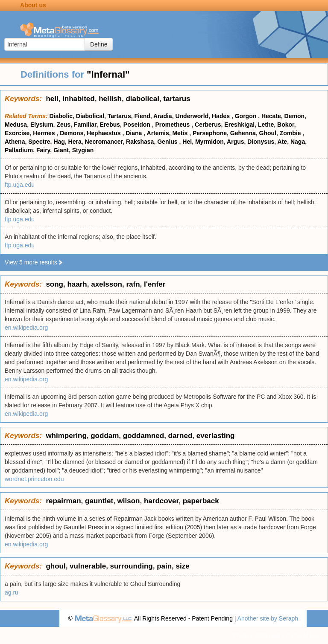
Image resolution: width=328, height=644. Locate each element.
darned (180, 436)
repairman (63, 501)
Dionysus (261, 142)
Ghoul (268, 133)
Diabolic (61, 116)
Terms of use (302, 635)
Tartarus (119, 116)
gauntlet (99, 501)
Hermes (45, 133)
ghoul (56, 566)
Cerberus (208, 125)
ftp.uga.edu (20, 185)
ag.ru (12, 592)
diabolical (142, 99)
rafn (133, 284)
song (54, 284)
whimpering (66, 436)
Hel (187, 142)
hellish (110, 99)
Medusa (16, 125)
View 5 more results (34, 262)
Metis (181, 133)
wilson (129, 501)
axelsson (107, 284)
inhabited (79, 99)
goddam (105, 436)
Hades (222, 116)
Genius (168, 142)
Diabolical (90, 116)
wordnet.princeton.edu (34, 479)
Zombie (291, 133)
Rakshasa (140, 142)
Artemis (158, 133)
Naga (298, 142)
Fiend (142, 116)
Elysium (42, 125)
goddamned (143, 436)
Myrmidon (209, 142)
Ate (283, 142)
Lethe (266, 125)
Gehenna (243, 133)
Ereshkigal (239, 125)
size (183, 566)
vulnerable (88, 566)
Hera (75, 142)
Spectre (39, 142)
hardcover (161, 501)
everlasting (216, 436)
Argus (235, 142)
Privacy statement (256, 635)
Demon (294, 116)
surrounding (132, 566)
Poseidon (138, 125)
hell (52, 99)
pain (164, 566)
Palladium (19, 150)
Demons (72, 133)
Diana (135, 133)
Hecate (271, 116)
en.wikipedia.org (26, 328)
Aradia (163, 116)
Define (99, 44)
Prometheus (174, 125)
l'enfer (155, 284)
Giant (61, 150)
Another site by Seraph (268, 618)
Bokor (286, 125)
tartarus (177, 99)
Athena (15, 142)
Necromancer (104, 142)
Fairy (43, 150)
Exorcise (17, 133)
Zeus (63, 125)
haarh (77, 284)
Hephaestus (104, 133)
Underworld (192, 116)
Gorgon (246, 116)
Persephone (210, 133)
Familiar (85, 125)
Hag (59, 142)
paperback (201, 501)
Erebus (110, 125)
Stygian (83, 150)
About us (33, 5)
